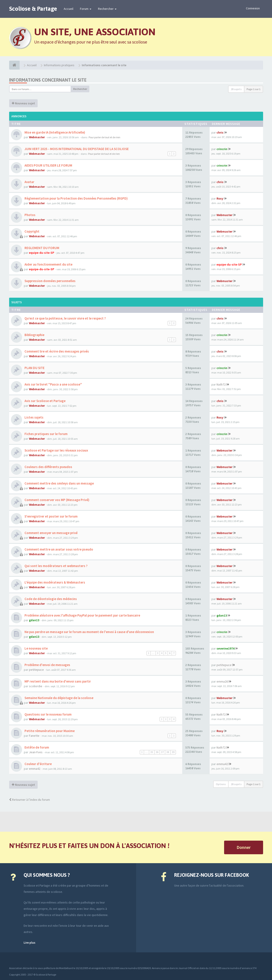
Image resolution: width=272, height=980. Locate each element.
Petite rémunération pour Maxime (49, 731)
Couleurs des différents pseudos (48, 467)
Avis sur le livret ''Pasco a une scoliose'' (53, 384)
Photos (30, 215)
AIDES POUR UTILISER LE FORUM (48, 165)
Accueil (69, 9)
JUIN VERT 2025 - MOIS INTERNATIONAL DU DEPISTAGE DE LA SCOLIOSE (76, 149)
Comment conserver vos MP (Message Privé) (57, 500)
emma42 (35, 769)
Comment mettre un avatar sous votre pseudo (58, 549)
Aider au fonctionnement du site (48, 264)
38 (168, 752)
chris (220, 132)
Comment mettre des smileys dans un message (59, 483)
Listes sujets (34, 417)
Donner (244, 847)
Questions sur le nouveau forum (48, 714)
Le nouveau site (36, 648)
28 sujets (236, 89)
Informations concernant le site (48, 80)
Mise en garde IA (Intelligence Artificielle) (54, 132)
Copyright (32, 231)
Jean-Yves (36, 752)
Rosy (220, 198)
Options (221, 784)
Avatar (29, 182)
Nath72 (221, 384)
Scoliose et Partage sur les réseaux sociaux (56, 450)
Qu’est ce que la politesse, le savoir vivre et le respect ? (65, 318)
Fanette (34, 736)
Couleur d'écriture (38, 764)
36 (157, 752)
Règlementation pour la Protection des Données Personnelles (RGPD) (76, 198)
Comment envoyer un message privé (51, 533)
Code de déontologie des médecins (50, 599)
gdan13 (34, 620)
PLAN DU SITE (34, 368)
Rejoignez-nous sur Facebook (212, 875)
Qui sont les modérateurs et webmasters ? (56, 566)
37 (162, 752)
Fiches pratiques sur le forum (46, 434)
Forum (86, 9)
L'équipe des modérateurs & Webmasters (54, 582)
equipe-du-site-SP (42, 253)
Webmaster (37, 137)
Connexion (253, 8)
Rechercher (107, 9)
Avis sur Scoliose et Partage (45, 401)
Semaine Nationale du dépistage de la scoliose (59, 698)
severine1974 (225, 648)
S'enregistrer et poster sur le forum (51, 516)
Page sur (254, 89)
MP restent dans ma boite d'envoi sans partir (57, 681)
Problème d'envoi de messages (47, 665)
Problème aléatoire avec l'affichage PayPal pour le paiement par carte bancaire (82, 615)
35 (152, 752)
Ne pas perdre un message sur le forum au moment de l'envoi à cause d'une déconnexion (89, 632)
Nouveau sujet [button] (23, 103)
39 (173, 752)
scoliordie (36, 686)
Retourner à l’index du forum (30, 800)
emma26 (222, 681)
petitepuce (36, 670)
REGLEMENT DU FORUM (42, 248)
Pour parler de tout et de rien (104, 137)
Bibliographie (34, 335)
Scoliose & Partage (33, 9)
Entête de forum (36, 747)
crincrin (222, 149)
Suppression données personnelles (50, 281)
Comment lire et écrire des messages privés (56, 351)
